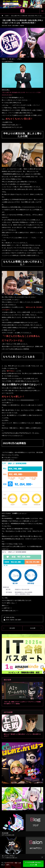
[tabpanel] (22, 694)
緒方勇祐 (12, 617)
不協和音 (22, 26)
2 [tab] (22, 697)
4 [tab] (25, 697)
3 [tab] (23, 697)
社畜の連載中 (15, 26)
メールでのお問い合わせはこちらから (33, 864)
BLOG (10, 26)
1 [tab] (20, 697)
